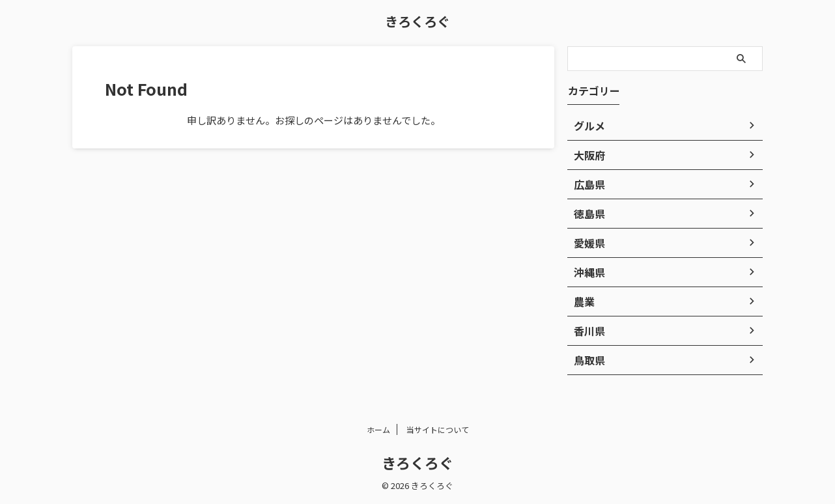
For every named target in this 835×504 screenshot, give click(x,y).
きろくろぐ (417, 21)
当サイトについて (438, 429)
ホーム (378, 429)
